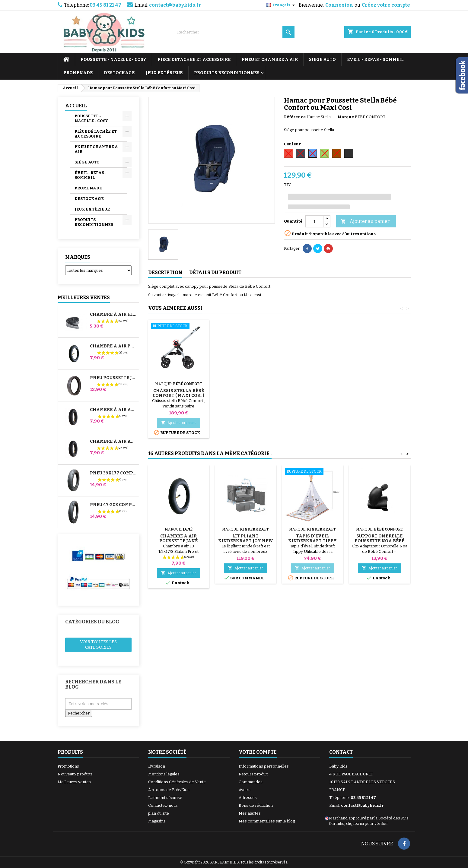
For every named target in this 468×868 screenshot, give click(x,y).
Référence (295, 117)
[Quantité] (314, 221)
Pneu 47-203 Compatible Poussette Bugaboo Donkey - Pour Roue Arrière (113, 505)
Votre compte (258, 752)
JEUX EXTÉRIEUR (164, 73)
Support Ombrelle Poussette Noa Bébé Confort (379, 541)
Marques (78, 257)
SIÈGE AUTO (87, 162)
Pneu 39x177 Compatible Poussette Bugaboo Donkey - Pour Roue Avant (113, 473)
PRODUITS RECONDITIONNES (227, 73)
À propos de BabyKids (169, 790)
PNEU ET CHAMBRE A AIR (270, 60)
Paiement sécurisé (165, 798)
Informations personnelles (264, 766)
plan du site (159, 813)
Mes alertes (250, 813)
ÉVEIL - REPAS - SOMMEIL (91, 175)
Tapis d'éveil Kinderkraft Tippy (312, 539)
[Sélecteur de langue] (281, 5)
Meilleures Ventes (84, 298)
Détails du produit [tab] (215, 272)
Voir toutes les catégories (98, 645)
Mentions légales (164, 774)
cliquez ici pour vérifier (367, 824)
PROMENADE (78, 73)
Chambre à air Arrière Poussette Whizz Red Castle (113, 442)
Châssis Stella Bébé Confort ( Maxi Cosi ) (312, 393)
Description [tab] (165, 272)
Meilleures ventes (74, 782)
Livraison (157, 766)
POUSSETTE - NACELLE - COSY (113, 60)
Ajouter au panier (365, 222)
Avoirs (245, 790)
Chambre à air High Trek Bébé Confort (113, 315)
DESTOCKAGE (119, 73)
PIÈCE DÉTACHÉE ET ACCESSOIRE (96, 134)
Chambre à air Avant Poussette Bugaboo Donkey (113, 410)
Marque (346, 117)
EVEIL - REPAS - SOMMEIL (375, 60)
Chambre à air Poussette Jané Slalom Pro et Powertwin (113, 346)
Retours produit (253, 774)
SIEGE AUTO (322, 60)
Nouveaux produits (75, 774)
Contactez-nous (163, 805)
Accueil (76, 106)
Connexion (339, 5)
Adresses (248, 798)
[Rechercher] (234, 32)
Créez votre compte (386, 5)
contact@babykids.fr (175, 5)
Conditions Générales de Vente (177, 782)
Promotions (68, 766)
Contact (341, 752)
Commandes (251, 782)
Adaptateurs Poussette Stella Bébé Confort (178, 396)
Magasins (157, 821)
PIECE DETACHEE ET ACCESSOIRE (194, 60)
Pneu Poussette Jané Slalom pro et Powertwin (113, 378)
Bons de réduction (256, 805)
